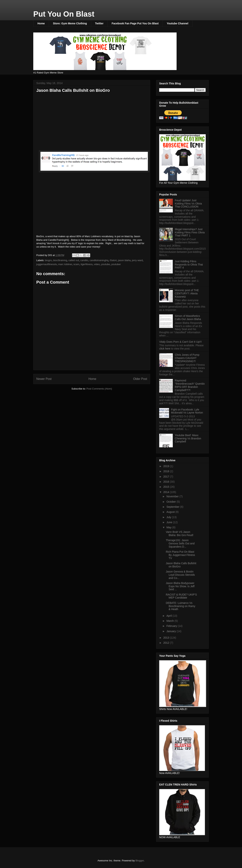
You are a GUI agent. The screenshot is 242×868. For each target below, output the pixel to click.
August (171, 512)
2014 (167, 492)
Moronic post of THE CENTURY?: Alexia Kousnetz (187, 293)
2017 (167, 477)
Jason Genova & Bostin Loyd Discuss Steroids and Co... (180, 575)
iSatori (113, 260)
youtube (105, 264)
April (169, 616)
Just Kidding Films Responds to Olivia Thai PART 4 (189, 265)
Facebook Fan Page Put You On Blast (135, 23)
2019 (167, 466)
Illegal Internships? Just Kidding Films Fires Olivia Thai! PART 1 (190, 232)
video (97, 264)
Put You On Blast (64, 14)
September (173, 507)
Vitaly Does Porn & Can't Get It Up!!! (180, 342)
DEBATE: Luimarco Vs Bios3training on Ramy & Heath (181, 606)
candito (84, 260)
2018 (167, 471)
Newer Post (44, 379)
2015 (167, 487)
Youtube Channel (178, 23)
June (170, 522)
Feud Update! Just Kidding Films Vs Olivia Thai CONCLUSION (188, 204)
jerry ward (137, 260)
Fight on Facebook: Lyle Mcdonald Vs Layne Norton (187, 411)
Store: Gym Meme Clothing (70, 23)
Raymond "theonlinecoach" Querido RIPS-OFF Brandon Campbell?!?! (190, 385)
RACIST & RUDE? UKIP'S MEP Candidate (181, 596)
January (171, 631)
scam (76, 264)
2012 (167, 643)
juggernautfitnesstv (47, 264)
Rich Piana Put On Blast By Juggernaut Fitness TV (180, 555)
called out (74, 260)
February (172, 626)
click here (165, 349)
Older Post (140, 379)
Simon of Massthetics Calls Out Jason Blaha (188, 317)
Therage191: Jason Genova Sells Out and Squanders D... (180, 543)
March (170, 621)
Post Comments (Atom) (99, 389)
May (169, 527)
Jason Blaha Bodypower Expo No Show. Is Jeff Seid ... (180, 586)
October (171, 502)
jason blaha (124, 260)
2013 (167, 638)
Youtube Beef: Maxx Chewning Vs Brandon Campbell (188, 438)
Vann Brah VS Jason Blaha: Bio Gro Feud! (180, 534)
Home (41, 23)
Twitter (99, 23)
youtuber (116, 264)
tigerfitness (87, 264)
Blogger (140, 861)
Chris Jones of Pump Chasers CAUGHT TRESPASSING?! (187, 358)
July (169, 517)
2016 (167, 482)
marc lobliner (65, 264)
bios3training (60, 260)
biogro (48, 260)
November (173, 496)
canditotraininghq (99, 260)
